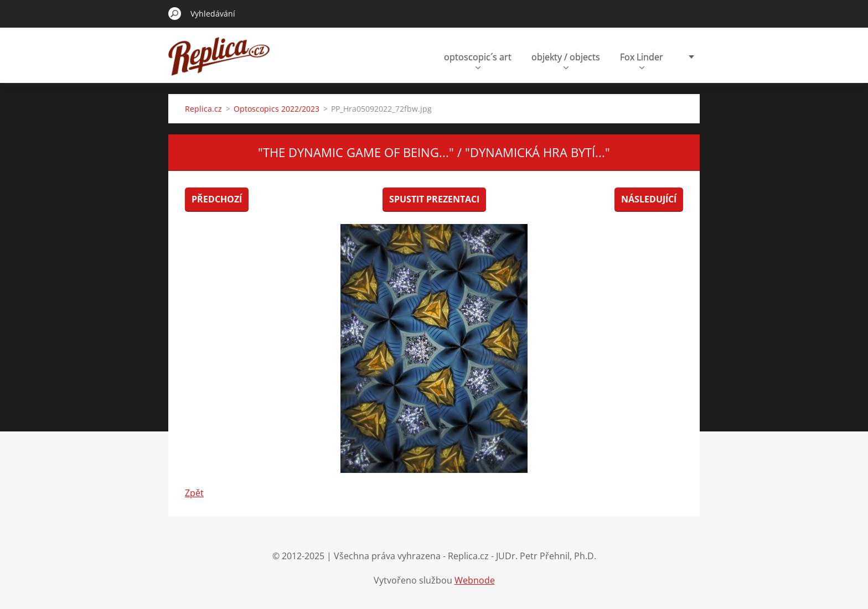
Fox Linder (642, 60)
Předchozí (217, 199)
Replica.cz (203, 109)
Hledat (175, 13)
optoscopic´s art (478, 60)
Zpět (194, 493)
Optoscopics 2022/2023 (277, 109)
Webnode (475, 580)
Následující (649, 199)
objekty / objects (566, 60)
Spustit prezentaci (434, 199)
